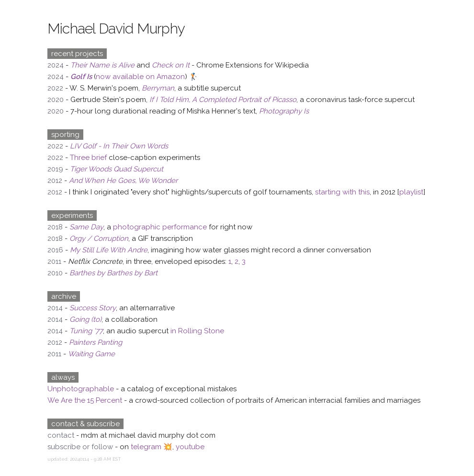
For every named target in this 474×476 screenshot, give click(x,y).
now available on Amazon (140, 77)
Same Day (86, 227)
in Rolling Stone (197, 331)
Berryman (158, 88)
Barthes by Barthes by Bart (113, 273)
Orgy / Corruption (99, 238)
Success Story (93, 308)
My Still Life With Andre (109, 250)
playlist (411, 192)
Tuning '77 (86, 331)
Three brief (88, 158)
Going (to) (85, 319)
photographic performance (160, 227)
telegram (146, 447)
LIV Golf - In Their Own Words (119, 146)
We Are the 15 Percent (85, 400)
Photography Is (284, 111)
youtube (190, 447)
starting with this (342, 192)
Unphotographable (81, 389)
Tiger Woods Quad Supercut (117, 169)
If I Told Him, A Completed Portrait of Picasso (223, 100)
